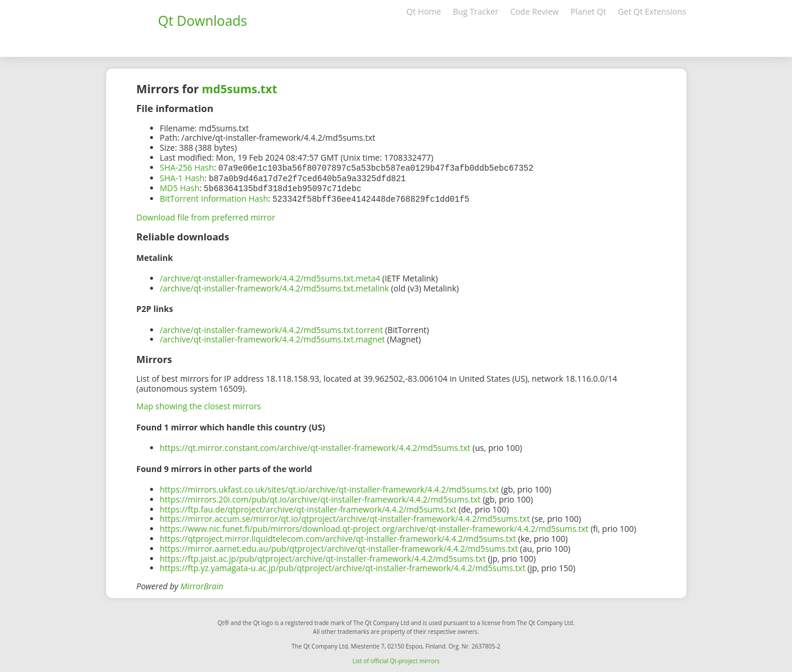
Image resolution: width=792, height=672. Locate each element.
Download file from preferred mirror (206, 215)
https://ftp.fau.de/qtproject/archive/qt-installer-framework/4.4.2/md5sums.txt (308, 507)
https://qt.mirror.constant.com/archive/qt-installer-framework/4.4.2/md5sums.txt (315, 445)
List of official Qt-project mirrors (396, 659)
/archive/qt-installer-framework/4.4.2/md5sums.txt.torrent (272, 327)
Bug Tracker (475, 11)
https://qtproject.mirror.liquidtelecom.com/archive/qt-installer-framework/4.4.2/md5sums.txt (338, 536)
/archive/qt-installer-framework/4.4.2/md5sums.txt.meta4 (270, 276)
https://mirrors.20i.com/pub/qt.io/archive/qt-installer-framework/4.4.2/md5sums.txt (320, 497)
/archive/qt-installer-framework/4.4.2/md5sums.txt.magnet (273, 337)
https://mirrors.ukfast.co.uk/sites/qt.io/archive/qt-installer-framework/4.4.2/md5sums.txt (330, 487)
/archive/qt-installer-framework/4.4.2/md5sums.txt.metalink (275, 286)
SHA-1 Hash (182, 177)
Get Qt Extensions (652, 11)
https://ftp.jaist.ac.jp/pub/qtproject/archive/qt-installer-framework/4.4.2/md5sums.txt (323, 556)
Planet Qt (588, 11)
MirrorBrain (202, 584)
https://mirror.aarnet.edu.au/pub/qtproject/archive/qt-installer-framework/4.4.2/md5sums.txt (339, 546)
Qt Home (424, 11)
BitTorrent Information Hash (214, 197)
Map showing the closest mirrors (199, 404)
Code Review (534, 11)
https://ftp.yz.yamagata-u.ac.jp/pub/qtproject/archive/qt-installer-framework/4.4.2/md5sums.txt (343, 566)
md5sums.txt (239, 89)
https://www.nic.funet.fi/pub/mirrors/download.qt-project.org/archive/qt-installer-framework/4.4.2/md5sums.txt (374, 526)
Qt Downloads (203, 21)
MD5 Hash (180, 187)
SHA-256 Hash (187, 167)
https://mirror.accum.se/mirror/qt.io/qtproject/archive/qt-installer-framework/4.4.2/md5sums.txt (345, 516)
